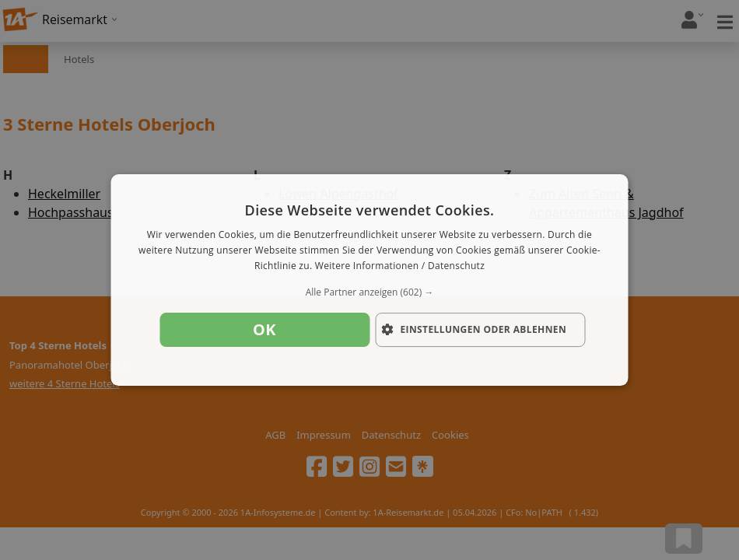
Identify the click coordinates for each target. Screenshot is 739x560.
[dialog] (370, 280)
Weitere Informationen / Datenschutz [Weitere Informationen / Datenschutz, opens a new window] (400, 266)
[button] (370, 292)
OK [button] (264, 329)
